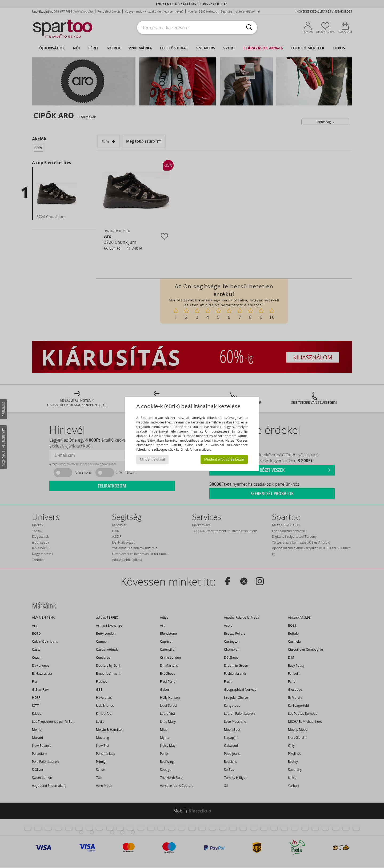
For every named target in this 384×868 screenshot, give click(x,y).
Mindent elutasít (153, 459)
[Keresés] (249, 28)
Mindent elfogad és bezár (224, 459)
